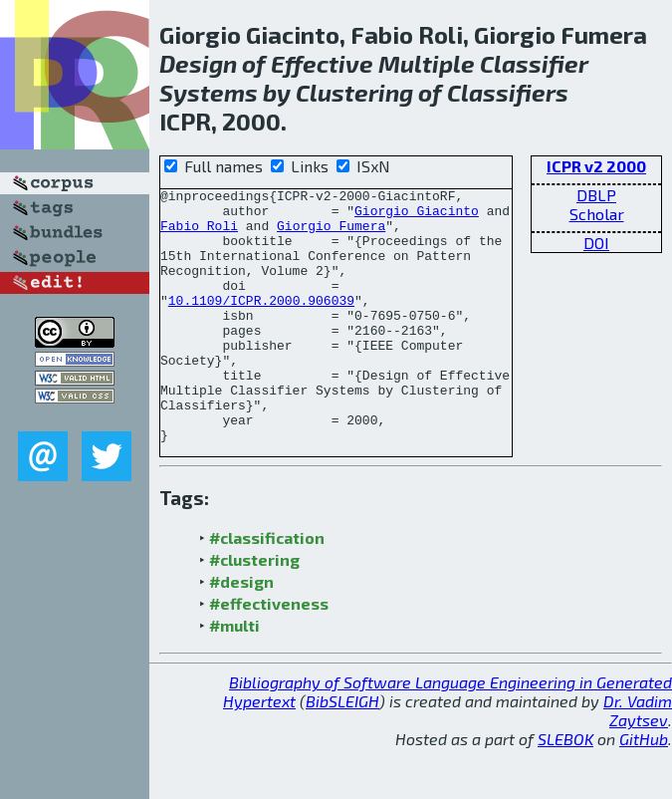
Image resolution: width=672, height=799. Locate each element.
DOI (596, 243)
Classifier (534, 63)
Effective (322, 63)
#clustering (254, 610)
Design (198, 63)
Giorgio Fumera (331, 234)
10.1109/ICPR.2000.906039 (261, 324)
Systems (209, 92)
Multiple (427, 63)
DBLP (596, 195)
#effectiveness (269, 654)
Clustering (354, 92)
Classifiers (508, 92)
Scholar (597, 214)
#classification (267, 588)
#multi (234, 676)
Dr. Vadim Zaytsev (638, 761)
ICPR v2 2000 (596, 166)
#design (241, 632)
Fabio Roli (199, 234)
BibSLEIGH (342, 752)
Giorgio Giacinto (417, 216)
